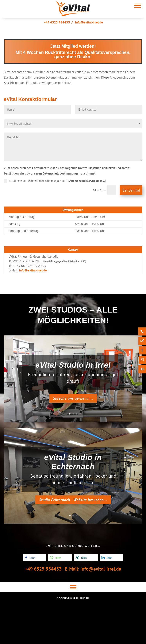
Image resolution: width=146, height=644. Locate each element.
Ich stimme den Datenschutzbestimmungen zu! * (55, 181)
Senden (129, 190)
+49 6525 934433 (57, 22)
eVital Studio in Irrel (73, 366)
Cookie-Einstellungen (73, 598)
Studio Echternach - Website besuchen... (73, 501)
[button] (35, 558)
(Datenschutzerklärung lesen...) (87, 181)
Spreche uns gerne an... (73, 399)
